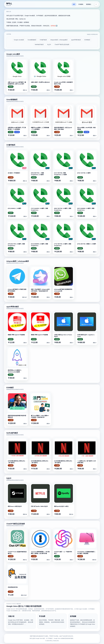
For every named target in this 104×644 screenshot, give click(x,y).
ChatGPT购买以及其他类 (62, 45)
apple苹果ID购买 (76, 40)
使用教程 (26, 22)
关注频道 (20, 22)
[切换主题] (96, 4)
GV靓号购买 (43, 40)
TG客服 (9, 22)
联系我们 (89, 4)
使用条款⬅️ (54, 26)
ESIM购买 (87, 40)
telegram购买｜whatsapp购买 (59, 40)
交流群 (14, 22)
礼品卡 (49, 45)
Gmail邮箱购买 (32, 40)
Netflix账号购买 (39, 45)
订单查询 (81, 4)
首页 (74, 4)
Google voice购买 (19, 40)
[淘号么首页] (9, 4)
